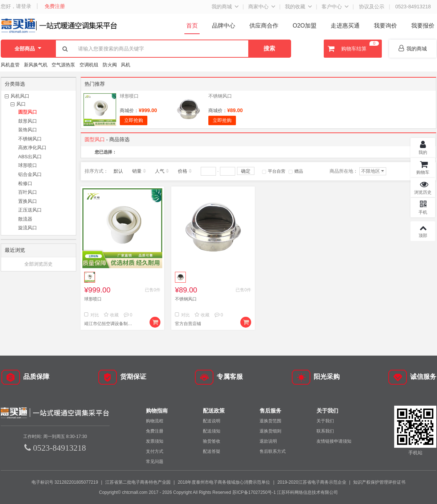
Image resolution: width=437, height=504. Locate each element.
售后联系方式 (273, 451)
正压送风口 (30, 210)
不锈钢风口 (30, 139)
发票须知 (155, 441)
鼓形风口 (28, 121)
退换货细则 (270, 431)
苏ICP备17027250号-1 (254, 492)
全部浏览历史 (38, 264)
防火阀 (110, 65)
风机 (126, 65)
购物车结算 (352, 49)
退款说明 (268, 441)
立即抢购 (134, 120)
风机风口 (20, 96)
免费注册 (55, 6)
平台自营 (274, 171)
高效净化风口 (32, 147)
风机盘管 (10, 65)
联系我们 (325, 431)
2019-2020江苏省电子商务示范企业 (312, 482)
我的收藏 (295, 7)
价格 (183, 171)
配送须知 (212, 431)
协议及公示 (372, 7)
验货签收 (212, 441)
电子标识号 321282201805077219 (65, 482)
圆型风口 (28, 112)
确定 (246, 171)
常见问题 (155, 462)
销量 (137, 171)
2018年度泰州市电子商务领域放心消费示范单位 (224, 482)
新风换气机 (36, 65)
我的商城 (222, 7)
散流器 (25, 219)
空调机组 (89, 65)
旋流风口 (28, 228)
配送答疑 (212, 451)
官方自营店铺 (188, 324)
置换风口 (28, 201)
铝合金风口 (30, 174)
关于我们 (325, 421)
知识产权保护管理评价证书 (379, 482)
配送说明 (212, 421)
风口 (21, 104)
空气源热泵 (63, 65)
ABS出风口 (30, 157)
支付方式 (155, 451)
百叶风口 (28, 192)
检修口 (25, 183)
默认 (118, 171)
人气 (160, 171)
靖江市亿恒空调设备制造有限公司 (110, 324)
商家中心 (258, 7)
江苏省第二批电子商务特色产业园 (138, 482)
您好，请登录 (16, 6)
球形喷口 (28, 165)
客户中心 (332, 7)
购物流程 (155, 421)
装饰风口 (28, 130)
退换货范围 (270, 421)
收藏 (111, 315)
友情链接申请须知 (334, 441)
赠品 (296, 171)
